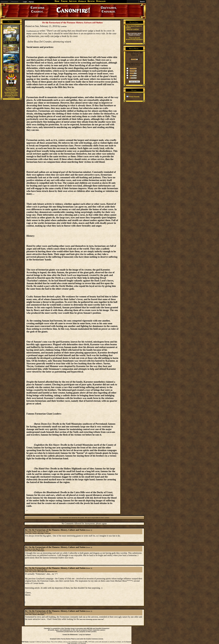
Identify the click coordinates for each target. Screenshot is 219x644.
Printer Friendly (134, 97)
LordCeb (64, 26)
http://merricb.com (51, 571)
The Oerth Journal (11, 89)
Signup (31, 2)
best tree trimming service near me (91, 619)
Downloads (101, 1)
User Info (29, 533)
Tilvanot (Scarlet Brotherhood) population (134, 39)
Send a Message (38, 533)
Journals (82, 1)
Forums (64, 1)
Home (57, 1)
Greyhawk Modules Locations (11, 96)
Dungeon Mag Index (11, 92)
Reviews (91, 1)
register (104, 524)
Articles (73, 1)
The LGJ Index (11, 91)
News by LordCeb (133, 29)
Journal (48, 533)
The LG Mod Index (11, 94)
